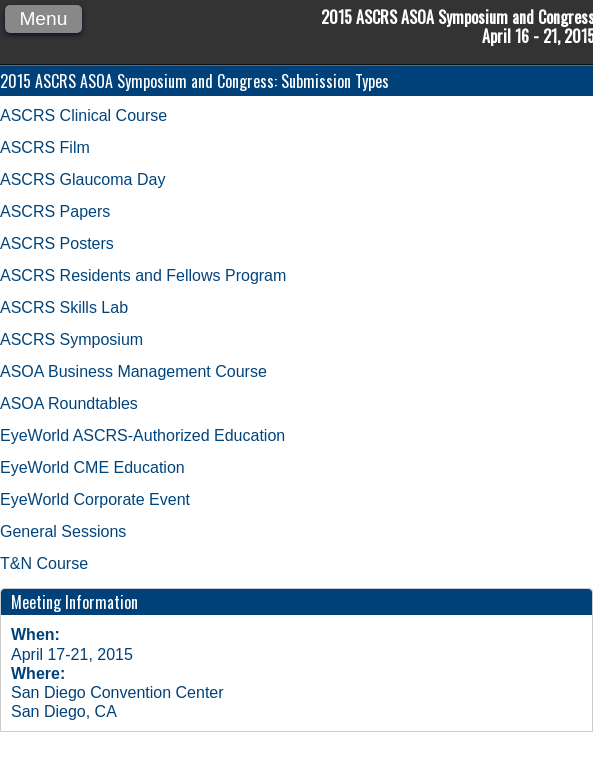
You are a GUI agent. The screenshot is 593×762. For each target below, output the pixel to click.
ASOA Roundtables (69, 403)
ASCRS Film (45, 147)
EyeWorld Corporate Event (95, 499)
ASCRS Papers (55, 211)
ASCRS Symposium (71, 339)
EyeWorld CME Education (92, 467)
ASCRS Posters (57, 243)
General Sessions (63, 531)
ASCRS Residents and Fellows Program (143, 275)
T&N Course (44, 563)
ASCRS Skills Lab (64, 307)
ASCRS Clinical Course (83, 115)
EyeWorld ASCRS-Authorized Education (142, 435)
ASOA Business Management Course (133, 371)
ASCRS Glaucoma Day (82, 179)
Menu (43, 18)
